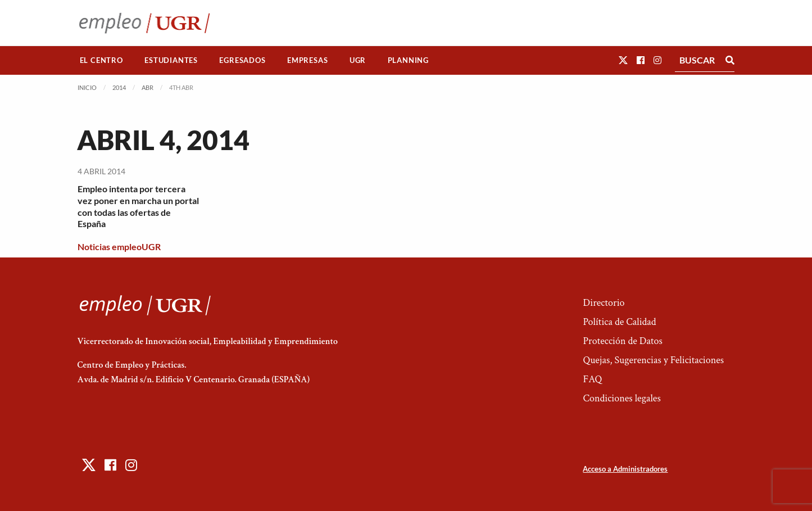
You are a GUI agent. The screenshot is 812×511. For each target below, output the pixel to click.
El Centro (101, 60)
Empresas (307, 60)
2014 (119, 87)
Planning (408, 60)
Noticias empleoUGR (119, 247)
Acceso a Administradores (625, 469)
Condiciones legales (622, 398)
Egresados (242, 60)
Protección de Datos (622, 341)
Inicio (87, 87)
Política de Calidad (619, 322)
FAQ (592, 379)
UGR (358, 60)
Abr (148, 87)
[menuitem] (102, 60)
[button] (623, 60)
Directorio (604, 303)
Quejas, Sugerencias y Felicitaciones (653, 360)
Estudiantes (171, 60)
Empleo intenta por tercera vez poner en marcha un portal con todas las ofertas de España (138, 206)
